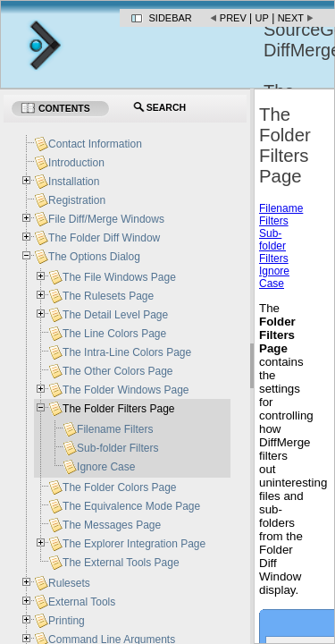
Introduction (76, 163)
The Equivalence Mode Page (131, 506)
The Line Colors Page (114, 334)
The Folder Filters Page (118, 409)
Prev (233, 18)
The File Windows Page (119, 277)
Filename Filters (281, 215)
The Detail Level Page (115, 315)
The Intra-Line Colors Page (127, 352)
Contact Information (95, 144)
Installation (74, 182)
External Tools (82, 602)
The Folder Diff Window (104, 238)
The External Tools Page (121, 563)
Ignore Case (274, 277)
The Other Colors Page (117, 371)
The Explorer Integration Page (134, 544)
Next (291, 18)
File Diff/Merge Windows (106, 219)
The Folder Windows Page (126, 390)
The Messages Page (112, 525)
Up (262, 18)
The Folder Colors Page (119, 487)
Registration (77, 200)
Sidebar (171, 18)
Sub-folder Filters (274, 246)
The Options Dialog (94, 257)
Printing (67, 621)
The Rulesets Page (108, 296)
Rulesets (69, 583)
